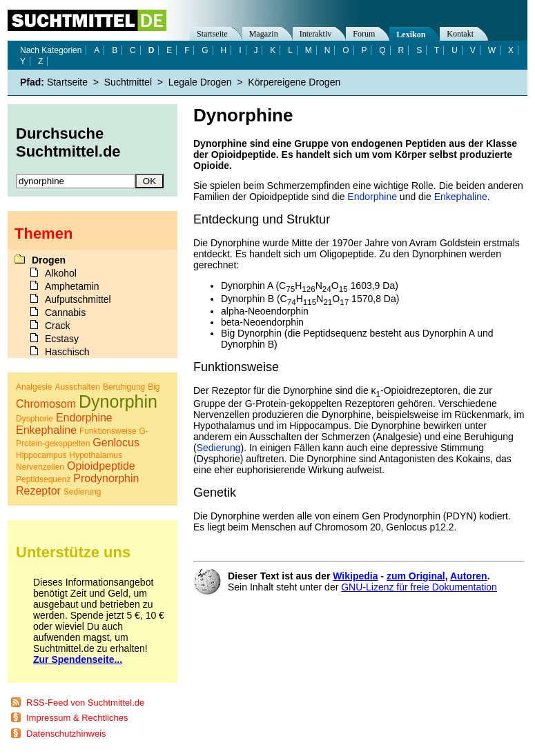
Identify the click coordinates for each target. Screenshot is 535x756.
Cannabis (65, 312)
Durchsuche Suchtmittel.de (68, 142)
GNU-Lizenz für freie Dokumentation (419, 587)
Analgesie (34, 387)
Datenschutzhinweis (66, 734)
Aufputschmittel (78, 299)
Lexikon (411, 34)
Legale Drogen (200, 82)
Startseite (212, 34)
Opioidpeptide (101, 466)
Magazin (264, 34)
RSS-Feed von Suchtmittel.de (85, 703)
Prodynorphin (106, 478)
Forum (364, 34)
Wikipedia (355, 576)
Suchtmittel (128, 82)
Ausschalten (78, 387)
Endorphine (372, 197)
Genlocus (116, 442)
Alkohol (61, 273)
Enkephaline (461, 197)
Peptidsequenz (43, 479)
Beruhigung (124, 387)
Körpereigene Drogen (294, 82)
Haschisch (67, 352)
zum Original (416, 576)
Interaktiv (316, 34)
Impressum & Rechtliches (77, 718)
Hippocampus (41, 455)
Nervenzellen (40, 467)
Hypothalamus (96, 455)
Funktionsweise (108, 431)
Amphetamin (72, 286)
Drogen (49, 260)
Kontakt (460, 34)
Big (154, 387)
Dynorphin (118, 401)
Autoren (469, 576)
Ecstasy (62, 339)
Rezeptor (38, 491)
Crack (58, 326)
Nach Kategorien (51, 50)
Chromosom (46, 404)
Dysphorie (35, 419)
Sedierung (219, 448)
